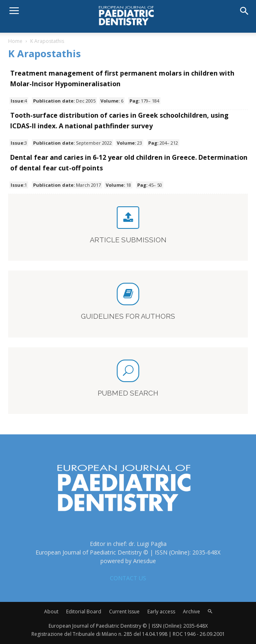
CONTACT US (128, 578)
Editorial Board (84, 612)
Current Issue (124, 612)
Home (15, 41)
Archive (191, 612)
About (51, 612)
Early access (161, 612)
